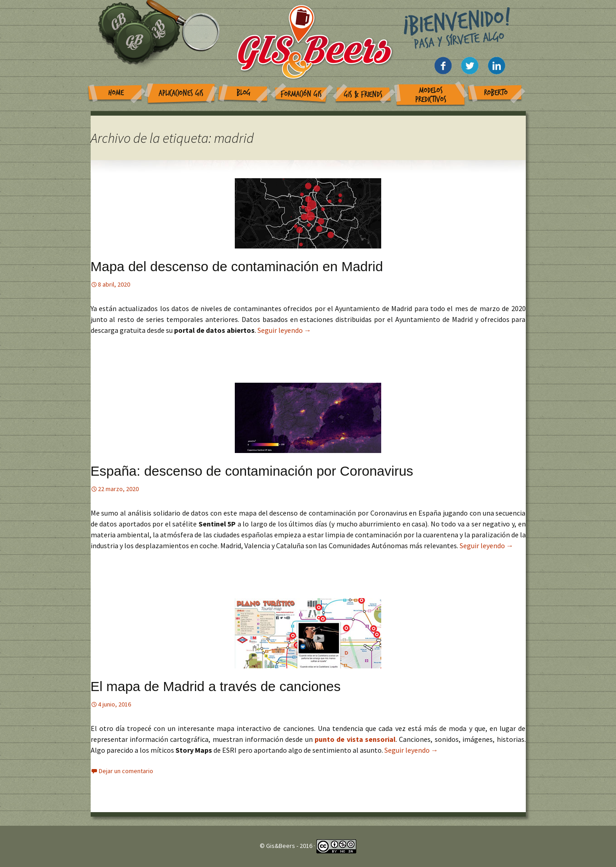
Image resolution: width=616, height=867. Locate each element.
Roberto (496, 93)
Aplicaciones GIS (181, 93)
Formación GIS (301, 94)
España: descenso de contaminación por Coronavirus (252, 471)
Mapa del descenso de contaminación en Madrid (237, 266)
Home (116, 93)
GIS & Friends (363, 95)
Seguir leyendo (284, 330)
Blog (244, 93)
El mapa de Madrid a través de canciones (216, 686)
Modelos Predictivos (431, 95)
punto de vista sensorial (355, 739)
